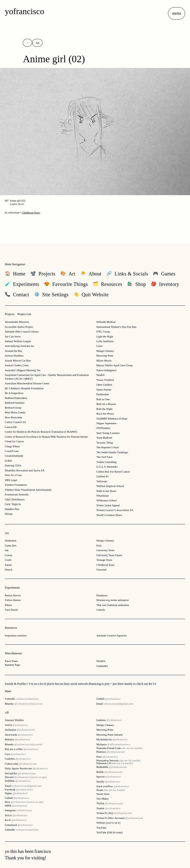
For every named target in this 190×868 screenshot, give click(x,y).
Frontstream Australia (17, 494)
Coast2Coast (12, 451)
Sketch (9, 569)
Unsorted (101, 569)
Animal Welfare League (18, 341)
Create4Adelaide (14, 456)
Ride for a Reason (106, 404)
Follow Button (13, 600)
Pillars (8, 605)
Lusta (99, 346)
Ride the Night (105, 409)
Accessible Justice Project (19, 327)
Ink (7, 550)
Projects (10, 314)
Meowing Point (105, 356)
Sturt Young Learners (108, 433)
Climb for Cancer (14, 441)
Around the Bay (14, 351)
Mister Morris (104, 360)
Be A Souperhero (14, 393)
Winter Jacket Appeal (108, 505)
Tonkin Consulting (107, 462)
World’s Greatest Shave (109, 515)
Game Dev (11, 545)
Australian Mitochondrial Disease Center (27, 383)
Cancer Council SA (16, 422)
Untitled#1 (102, 666)
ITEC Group (103, 331)
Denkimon (11, 540)
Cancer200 (11, 427)
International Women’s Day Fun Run (117, 327)
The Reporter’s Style (108, 447)
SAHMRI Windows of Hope (112, 419)
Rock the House (105, 414)
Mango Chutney (105, 351)
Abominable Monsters (17, 322)
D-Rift (9, 461)
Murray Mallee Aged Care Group (115, 365)
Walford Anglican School (110, 486)
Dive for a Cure (13, 475)
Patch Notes (12, 661)
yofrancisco (25, 11)
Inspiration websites (16, 635)
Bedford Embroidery (16, 398)
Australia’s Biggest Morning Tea (23, 370)
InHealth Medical (106, 322)
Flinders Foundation (16, 485)
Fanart (8, 565)
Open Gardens (104, 385)
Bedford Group (13, 408)
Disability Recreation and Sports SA (25, 470)
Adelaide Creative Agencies (112, 635)
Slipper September (107, 423)
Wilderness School (107, 500)
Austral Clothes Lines (17, 365)
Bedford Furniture (15, 403)
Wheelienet (103, 496)
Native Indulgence (107, 370)
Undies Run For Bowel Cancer (113, 472)
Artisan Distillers (14, 356)
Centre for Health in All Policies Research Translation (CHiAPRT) (41, 432)
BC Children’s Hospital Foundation (24, 388)
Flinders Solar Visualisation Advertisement (28, 490)
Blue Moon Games (15, 412)
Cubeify (101, 610)
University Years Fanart (109, 555)
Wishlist (101, 661)
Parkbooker (103, 394)
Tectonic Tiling (105, 443)
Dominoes (102, 595)
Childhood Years (31, 212)
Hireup (9, 514)
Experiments (12, 588)
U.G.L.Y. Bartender (107, 467)
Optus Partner (104, 389)
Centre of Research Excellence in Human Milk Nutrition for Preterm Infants (46, 437)
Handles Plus (12, 509)
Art (7, 533)
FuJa (99, 545)
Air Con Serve (13, 336)
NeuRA (101, 375)
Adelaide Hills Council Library (22, 331)
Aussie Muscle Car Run (18, 360)
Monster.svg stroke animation (113, 600)
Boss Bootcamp (13, 417)
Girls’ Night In (13, 504)
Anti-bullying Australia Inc (20, 346)
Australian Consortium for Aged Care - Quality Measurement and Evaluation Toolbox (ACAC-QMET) (47, 377)
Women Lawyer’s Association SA (115, 510)
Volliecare (102, 481)
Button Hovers (13, 595)
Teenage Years (104, 560)
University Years (106, 550)
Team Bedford (104, 438)
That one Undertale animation (113, 605)
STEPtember (103, 428)
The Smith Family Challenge (112, 452)
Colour (9, 555)
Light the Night (105, 336)
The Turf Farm (105, 457)
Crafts (8, 560)
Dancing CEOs (13, 465)
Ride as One (103, 399)
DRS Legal (11, 480)
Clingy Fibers (12, 446)
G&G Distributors (15, 499)
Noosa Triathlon (105, 380)
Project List (24, 314)
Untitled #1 (103, 476)
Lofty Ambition (105, 341)
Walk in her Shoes (106, 491)
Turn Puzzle (12, 610)
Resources (11, 628)
